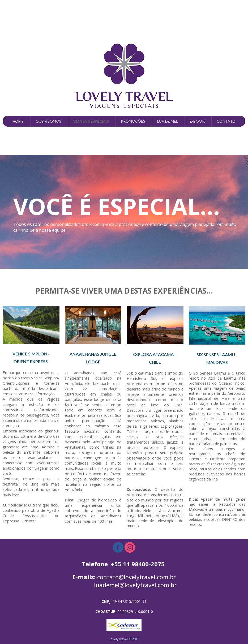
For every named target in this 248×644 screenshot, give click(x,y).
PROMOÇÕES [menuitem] (133, 121)
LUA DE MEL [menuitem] (168, 121)
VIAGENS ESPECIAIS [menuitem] (91, 121)
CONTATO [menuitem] (226, 121)
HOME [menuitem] (18, 121)
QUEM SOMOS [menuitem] (48, 121)
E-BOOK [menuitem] (197, 121)
